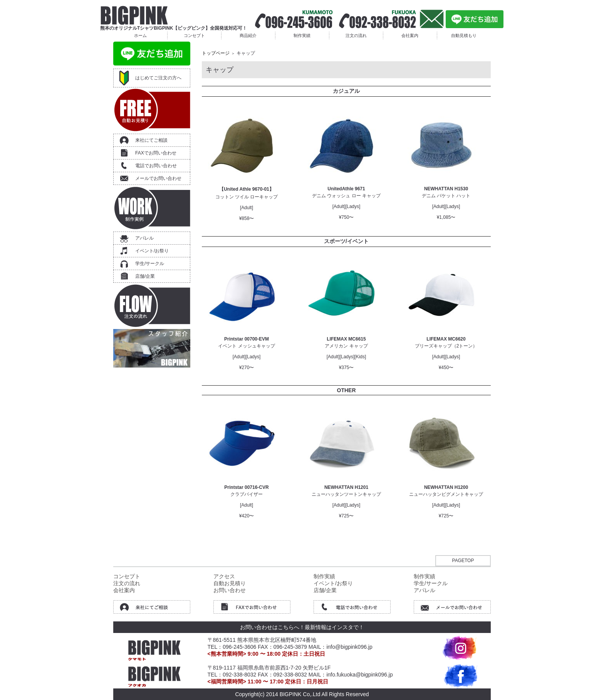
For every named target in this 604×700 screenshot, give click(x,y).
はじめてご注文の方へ (158, 78)
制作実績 (302, 35)
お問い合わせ (230, 590)
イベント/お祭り (152, 251)
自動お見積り (230, 583)
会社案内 (410, 35)
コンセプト (194, 35)
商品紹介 (248, 35)
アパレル (144, 238)
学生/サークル (150, 264)
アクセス (224, 576)
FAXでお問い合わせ (156, 153)
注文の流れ (356, 35)
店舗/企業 (145, 276)
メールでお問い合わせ (158, 178)
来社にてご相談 (151, 140)
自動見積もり (464, 35)
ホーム (140, 35)
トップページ (216, 53)
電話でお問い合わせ (156, 166)
